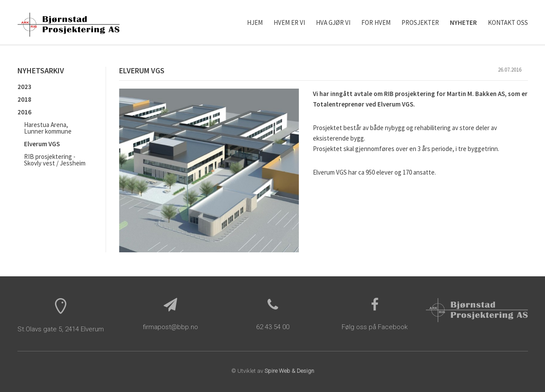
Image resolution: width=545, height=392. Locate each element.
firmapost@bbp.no (170, 327)
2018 (24, 99)
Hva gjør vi (333, 22)
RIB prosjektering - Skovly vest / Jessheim (55, 160)
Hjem (255, 22)
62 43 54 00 (273, 327)
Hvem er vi (289, 22)
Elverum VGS (42, 144)
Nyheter (463, 22)
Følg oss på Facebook (375, 327)
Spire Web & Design (289, 371)
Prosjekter (420, 22)
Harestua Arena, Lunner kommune (48, 128)
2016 (24, 112)
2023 (24, 87)
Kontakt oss (508, 22)
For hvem (376, 22)
